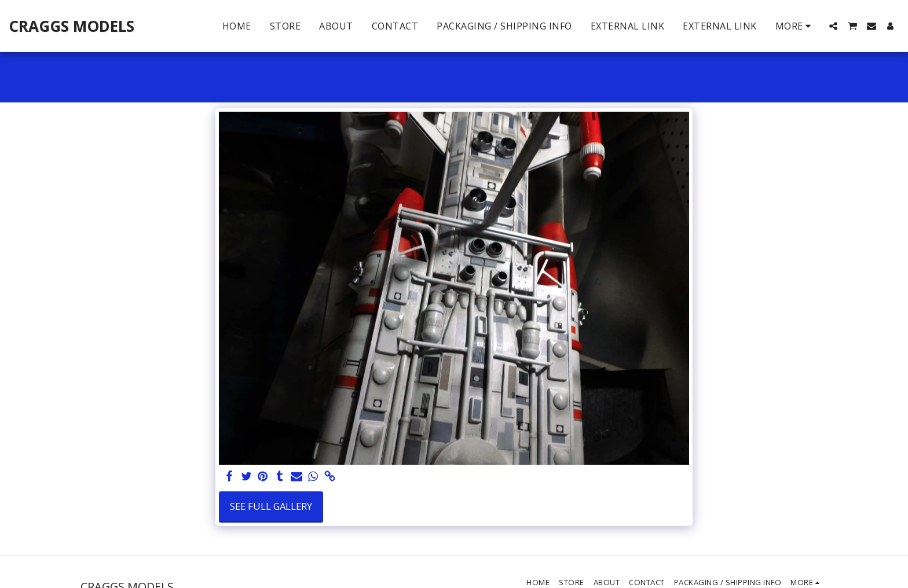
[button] (833, 26)
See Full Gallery (271, 506)
